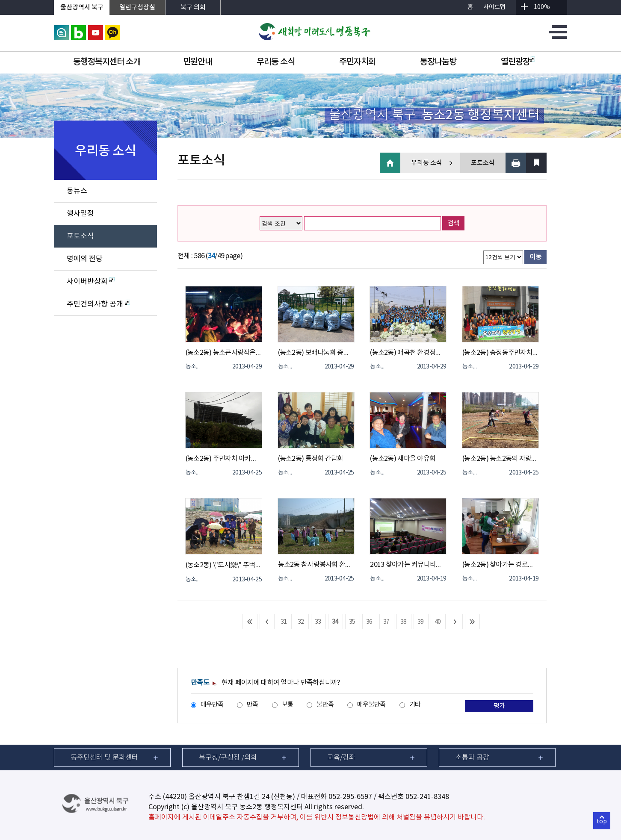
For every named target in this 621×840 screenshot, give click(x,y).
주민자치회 (357, 62)
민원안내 (198, 62)
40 (438, 622)
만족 (253, 705)
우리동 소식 (276, 62)
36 (369, 622)
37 (386, 622)
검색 (453, 223)
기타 (415, 705)
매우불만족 (371, 705)
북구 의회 (193, 7)
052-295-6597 (350, 797)
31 (284, 622)
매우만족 (212, 705)
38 (404, 622)
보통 (288, 705)
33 (318, 622)
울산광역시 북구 (82, 7)
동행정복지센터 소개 (107, 62)
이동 (536, 257)
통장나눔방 (438, 62)
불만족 (325, 705)
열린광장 (518, 62)
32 (301, 622)
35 (352, 622)
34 (335, 622)
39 (421, 622)
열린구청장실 (137, 7)
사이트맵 (494, 7)
